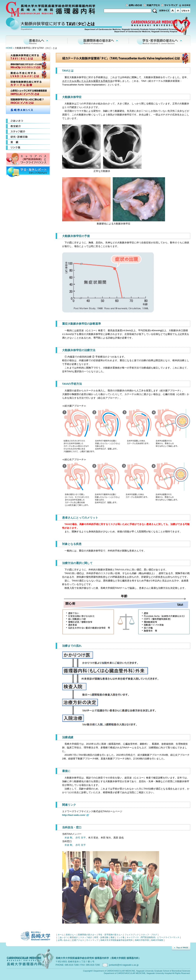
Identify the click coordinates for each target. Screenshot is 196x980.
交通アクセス (152, 5)
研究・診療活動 (28, 137)
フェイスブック (132, 935)
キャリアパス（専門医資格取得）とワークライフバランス (153, 937)
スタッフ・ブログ (149, 935)
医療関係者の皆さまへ (98, 40)
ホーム (185, 5)
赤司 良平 (81, 838)
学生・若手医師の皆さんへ (160, 40)
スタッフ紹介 (28, 132)
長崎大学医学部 (142, 940)
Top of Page (181, 948)
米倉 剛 (68, 838)
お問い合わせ (135, 5)
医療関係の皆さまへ (87, 935)
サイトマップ (170, 5)
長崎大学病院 (157, 940)
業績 (28, 142)
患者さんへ (36, 40)
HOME (9, 48)
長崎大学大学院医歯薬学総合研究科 (117, 940)
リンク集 (28, 148)
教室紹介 (28, 126)
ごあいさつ (28, 121)
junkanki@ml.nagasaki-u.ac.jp (124, 965)
